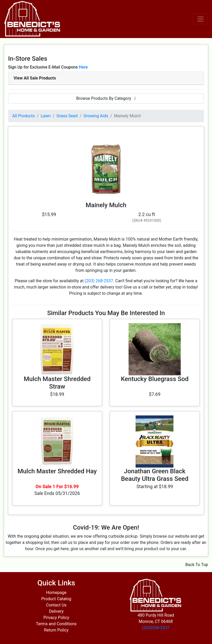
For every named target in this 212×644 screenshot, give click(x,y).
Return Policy (56, 630)
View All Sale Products (35, 78)
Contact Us (56, 605)
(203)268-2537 (156, 628)
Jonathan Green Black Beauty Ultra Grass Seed (155, 475)
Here (83, 67)
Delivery (56, 611)
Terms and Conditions (56, 624)
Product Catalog (56, 599)
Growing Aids (96, 116)
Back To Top (197, 565)
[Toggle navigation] (201, 19)
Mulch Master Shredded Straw (57, 383)
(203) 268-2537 (99, 281)
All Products (23, 116)
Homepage (56, 593)
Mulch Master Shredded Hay (57, 471)
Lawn (46, 116)
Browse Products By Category (106, 98)
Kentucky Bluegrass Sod (155, 379)
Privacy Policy (56, 618)
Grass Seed (67, 116)
